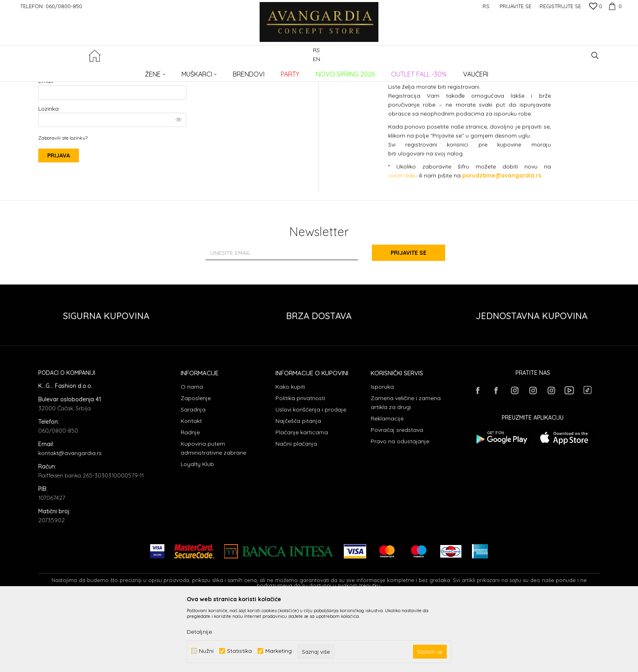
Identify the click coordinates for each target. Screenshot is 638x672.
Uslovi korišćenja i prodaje (311, 476)
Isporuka (382, 453)
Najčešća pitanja (298, 487)
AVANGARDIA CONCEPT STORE (73, 71)
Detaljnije (199, 632)
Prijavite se (409, 319)
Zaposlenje (196, 464)
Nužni (206, 651)
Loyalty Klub (197, 530)
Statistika (239, 651)
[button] (595, 56)
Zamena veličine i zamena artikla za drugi (406, 469)
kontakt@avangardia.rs (70, 519)
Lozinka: (112, 176)
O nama (192, 453)
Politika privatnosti (300, 464)
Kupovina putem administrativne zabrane (213, 514)
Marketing (279, 651)
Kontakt (191, 487)
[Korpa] (614, 6)
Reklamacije (387, 485)
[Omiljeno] (596, 7)
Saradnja (193, 476)
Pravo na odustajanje (400, 508)
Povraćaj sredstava (397, 496)
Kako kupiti (290, 453)
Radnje (190, 499)
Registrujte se (560, 6)
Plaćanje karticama (302, 499)
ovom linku (403, 242)
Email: (46, 148)
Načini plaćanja (296, 510)
